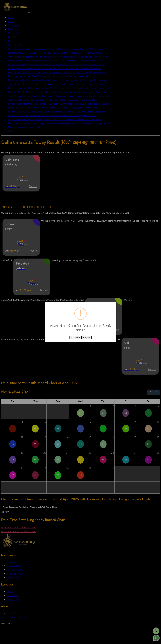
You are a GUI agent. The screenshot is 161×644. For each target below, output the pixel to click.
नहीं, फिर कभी (75, 338)
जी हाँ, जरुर (86, 338)
